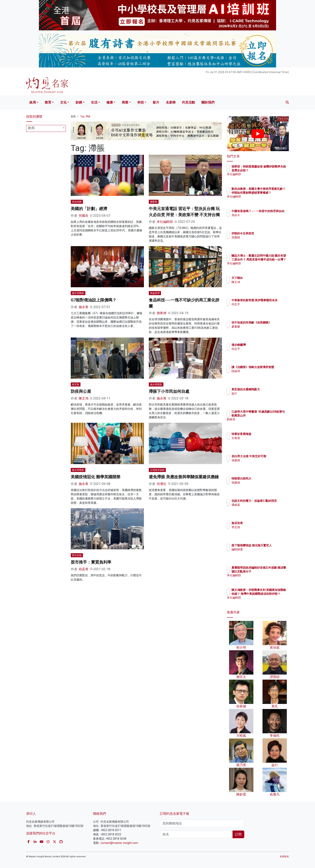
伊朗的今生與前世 (267, 233)
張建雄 (259, 464)
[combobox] (46, 128)
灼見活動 (189, 102)
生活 (94, 102)
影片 (156, 102)
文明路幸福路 (157, 470)
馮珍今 (259, 219)
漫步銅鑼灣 (262, 345)
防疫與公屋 (81, 391)
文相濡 (259, 438)
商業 (125, 102)
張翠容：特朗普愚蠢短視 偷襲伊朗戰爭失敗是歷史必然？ (271, 170)
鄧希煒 (162, 313)
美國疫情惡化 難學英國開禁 (96, 477)
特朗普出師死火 (265, 478)
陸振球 (259, 375)
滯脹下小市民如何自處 (169, 391)
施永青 (84, 307)
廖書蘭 (259, 330)
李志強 (259, 527)
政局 (33, 102)
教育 (48, 102)
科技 (141, 102)
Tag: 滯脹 (85, 116)
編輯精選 (261, 553)
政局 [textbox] (31, 128)
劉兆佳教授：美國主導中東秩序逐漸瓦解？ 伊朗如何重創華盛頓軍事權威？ (271, 192)
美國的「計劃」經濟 (89, 209)
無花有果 (261, 523)
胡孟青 (84, 569)
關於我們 (208, 102)
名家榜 (171, 102)
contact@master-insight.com (119, 843)
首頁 (73, 116)
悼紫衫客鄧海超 (265, 434)
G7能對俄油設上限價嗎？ (94, 300)
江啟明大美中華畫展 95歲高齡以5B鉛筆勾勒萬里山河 (271, 415)
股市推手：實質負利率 (91, 562)
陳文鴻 (84, 398)
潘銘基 (259, 508)
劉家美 (259, 423)
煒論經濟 (155, 293)
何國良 (84, 216)
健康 (110, 102)
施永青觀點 (78, 293)
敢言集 (76, 384)
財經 (79, 102)
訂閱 (238, 834)
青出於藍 (77, 555)
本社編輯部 (165, 222)
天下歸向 (261, 278)
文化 (63, 102)
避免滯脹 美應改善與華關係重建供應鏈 (184, 477)
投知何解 (77, 202)
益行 (258, 393)
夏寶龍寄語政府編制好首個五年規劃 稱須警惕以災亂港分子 (271, 571)
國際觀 (154, 202)
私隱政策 (284, 857)
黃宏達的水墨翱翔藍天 (269, 389)
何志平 (259, 308)
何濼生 (162, 484)
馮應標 (259, 237)
